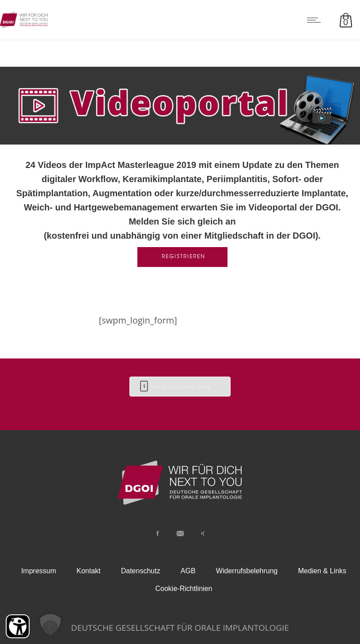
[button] (50, 625)
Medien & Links (322, 571)
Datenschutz (141, 571)
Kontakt (88, 571)
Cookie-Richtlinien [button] (184, 589)
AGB (188, 571)
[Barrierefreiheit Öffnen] (18, 626)
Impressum (39, 571)
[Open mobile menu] (316, 20)
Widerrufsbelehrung (247, 571)
